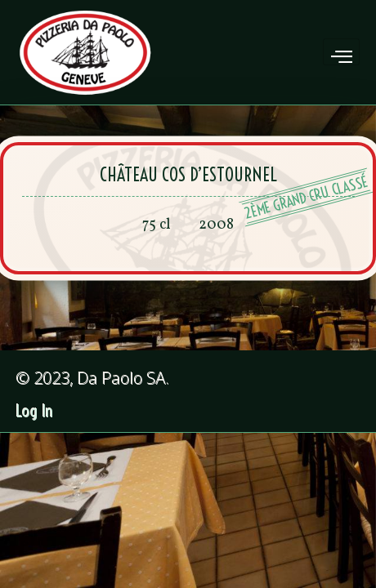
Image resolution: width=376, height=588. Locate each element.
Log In (35, 411)
